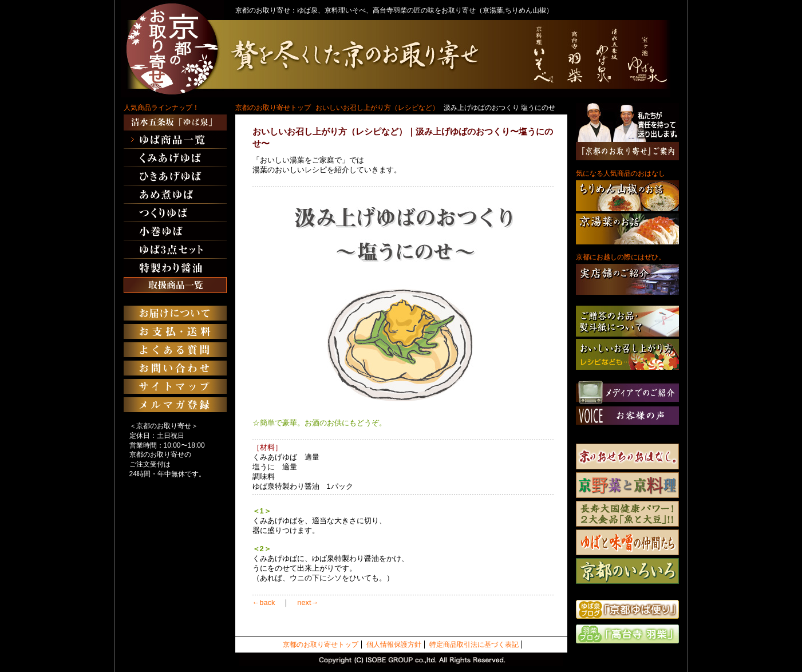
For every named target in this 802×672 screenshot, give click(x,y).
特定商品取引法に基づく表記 (474, 645)
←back (264, 602)
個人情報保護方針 (394, 645)
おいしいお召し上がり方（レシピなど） (377, 108)
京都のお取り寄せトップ (273, 108)
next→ (308, 602)
